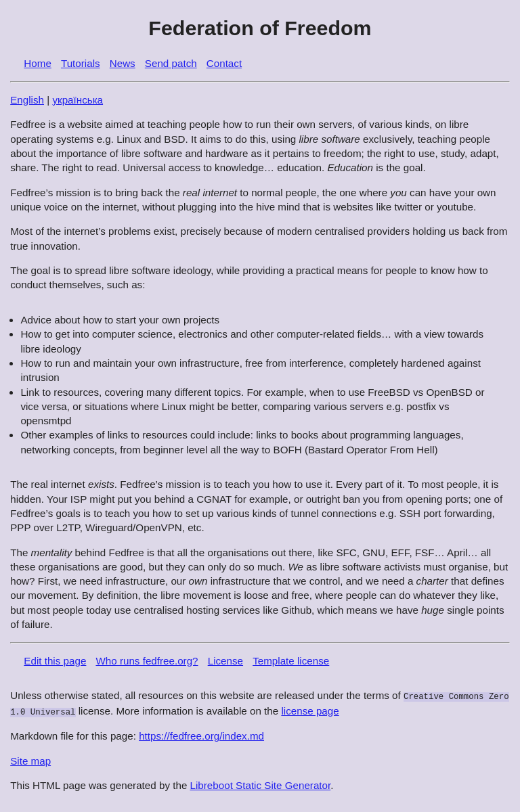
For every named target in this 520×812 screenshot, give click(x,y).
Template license (291, 661)
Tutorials (81, 63)
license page (310, 710)
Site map (30, 760)
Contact (224, 63)
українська (78, 100)
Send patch (171, 63)
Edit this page (55, 661)
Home (38, 63)
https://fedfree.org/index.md (201, 735)
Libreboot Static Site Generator (261, 784)
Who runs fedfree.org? (147, 661)
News (123, 63)
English (27, 100)
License (225, 661)
